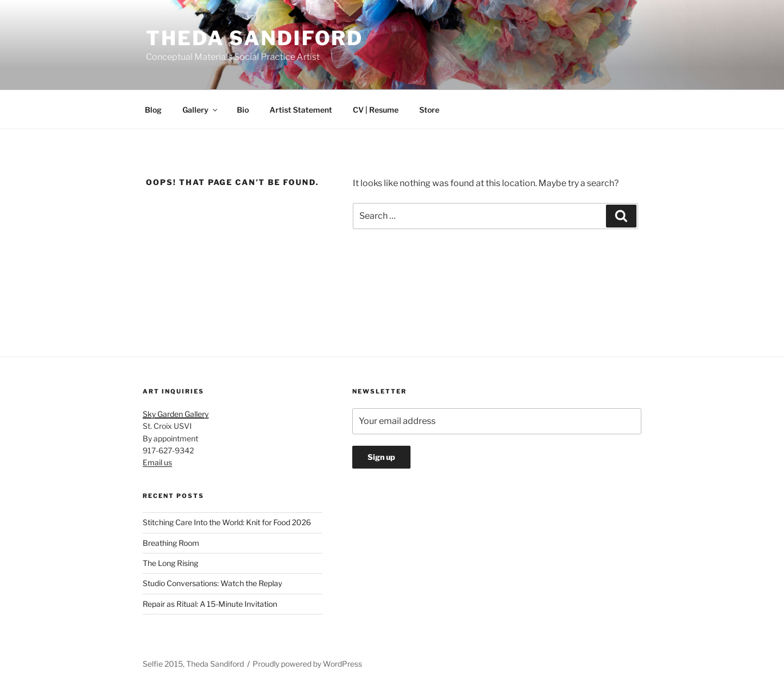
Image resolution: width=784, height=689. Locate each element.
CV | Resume (376, 110)
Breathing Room (171, 543)
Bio (243, 110)
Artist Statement (301, 110)
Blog (153, 110)
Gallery (201, 110)
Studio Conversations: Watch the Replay (212, 583)
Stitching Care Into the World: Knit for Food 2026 (227, 522)
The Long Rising (170, 563)
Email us (157, 462)
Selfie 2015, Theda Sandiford (193, 664)
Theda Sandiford (255, 38)
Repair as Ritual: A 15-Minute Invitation (210, 604)
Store (429, 110)
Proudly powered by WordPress (307, 664)
